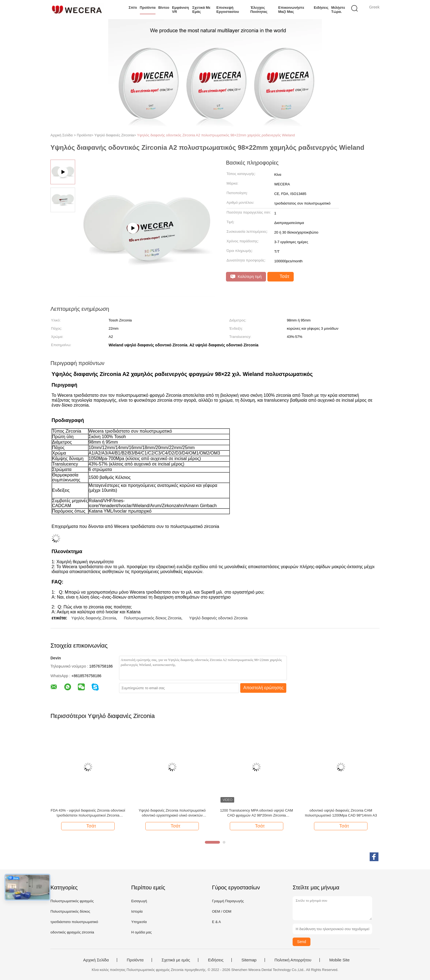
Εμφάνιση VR (180, 10)
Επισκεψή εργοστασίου (228, 10)
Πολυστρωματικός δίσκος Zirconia (153, 618)
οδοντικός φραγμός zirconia (72, 932)
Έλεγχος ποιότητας (259, 10)
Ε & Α (217, 922)
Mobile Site (340, 960)
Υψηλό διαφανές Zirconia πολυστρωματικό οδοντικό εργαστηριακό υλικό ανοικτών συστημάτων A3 (172, 813)
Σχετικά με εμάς (201, 10)
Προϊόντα (148, 8)
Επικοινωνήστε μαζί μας (291, 10)
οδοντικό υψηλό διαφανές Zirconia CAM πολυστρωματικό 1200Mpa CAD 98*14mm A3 (341, 813)
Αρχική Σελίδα (96, 960)
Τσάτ (281, 277)
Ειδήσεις (321, 8)
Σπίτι (133, 8)
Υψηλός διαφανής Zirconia (94, 618)
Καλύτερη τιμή (246, 277)
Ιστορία (137, 911)
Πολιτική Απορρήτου (293, 960)
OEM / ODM (222, 911)
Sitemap (249, 960)
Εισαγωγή (139, 901)
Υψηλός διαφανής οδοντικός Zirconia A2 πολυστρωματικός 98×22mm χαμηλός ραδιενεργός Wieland (216, 135)
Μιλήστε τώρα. (338, 10)
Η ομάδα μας (141, 932)
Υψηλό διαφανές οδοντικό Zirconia (218, 618)
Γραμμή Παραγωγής (228, 901)
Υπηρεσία (139, 922)
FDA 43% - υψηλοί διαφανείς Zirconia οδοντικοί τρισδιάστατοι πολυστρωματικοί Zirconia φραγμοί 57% (88, 813)
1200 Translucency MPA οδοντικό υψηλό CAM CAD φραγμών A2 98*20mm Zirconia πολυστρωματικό (256, 813)
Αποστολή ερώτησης (263, 688)
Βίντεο (164, 8)
